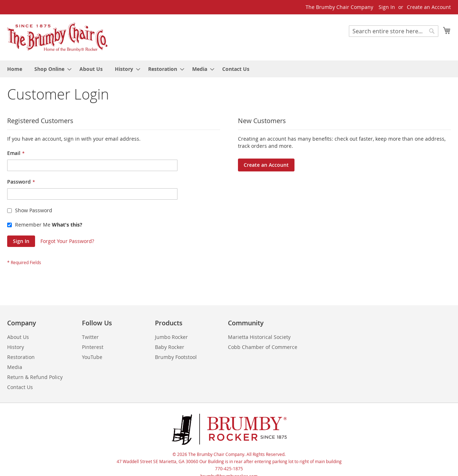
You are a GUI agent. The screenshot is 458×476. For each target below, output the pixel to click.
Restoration (21, 357)
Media (15, 367)
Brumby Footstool (176, 357)
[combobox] (394, 31)
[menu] (229, 69)
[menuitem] (15, 69)
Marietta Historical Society (259, 337)
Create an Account (429, 7)
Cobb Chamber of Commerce (263, 347)
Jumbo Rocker (171, 337)
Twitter (90, 337)
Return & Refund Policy (35, 377)
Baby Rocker (170, 347)
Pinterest (93, 347)
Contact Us (20, 387)
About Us (18, 337)
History (16, 347)
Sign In (387, 7)
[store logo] (57, 37)
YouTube (92, 357)
